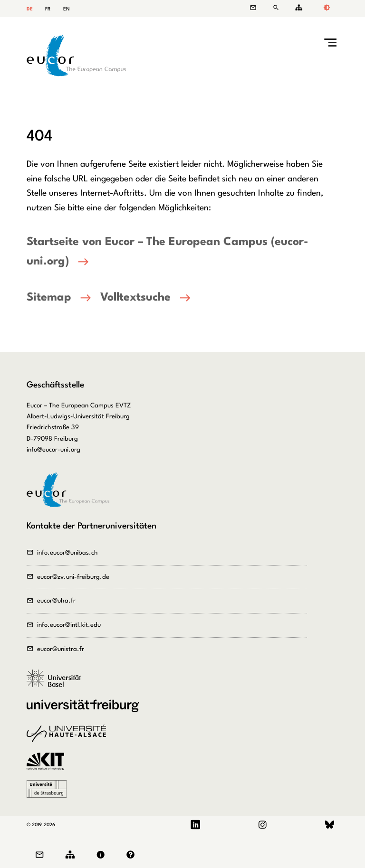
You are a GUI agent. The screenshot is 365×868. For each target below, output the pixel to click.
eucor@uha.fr (56, 601)
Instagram (262, 825)
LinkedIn (196, 825)
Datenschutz (133, 855)
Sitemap (297, 8)
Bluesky (330, 825)
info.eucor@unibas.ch (67, 553)
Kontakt (258, 8)
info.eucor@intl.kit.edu (69, 625)
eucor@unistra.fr (61, 649)
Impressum (103, 855)
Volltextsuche (135, 298)
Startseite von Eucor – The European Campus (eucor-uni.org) (168, 252)
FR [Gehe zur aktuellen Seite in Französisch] (48, 9)
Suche (278, 8)
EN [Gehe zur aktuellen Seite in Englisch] (67, 9)
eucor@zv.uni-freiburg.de (73, 577)
